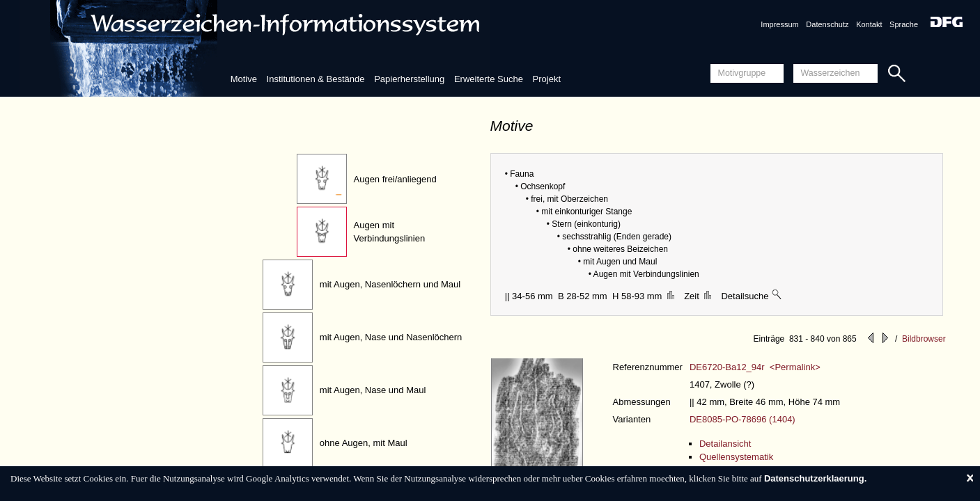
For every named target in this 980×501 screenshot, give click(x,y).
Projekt (547, 79)
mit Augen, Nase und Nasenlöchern (391, 337)
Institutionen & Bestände (316, 79)
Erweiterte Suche (489, 79)
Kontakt (869, 24)
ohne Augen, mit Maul (364, 443)
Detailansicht (725, 444)
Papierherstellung (409, 79)
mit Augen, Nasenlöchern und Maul (390, 284)
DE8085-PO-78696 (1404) (742, 419)
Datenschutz (827, 24)
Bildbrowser (924, 339)
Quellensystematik (736, 457)
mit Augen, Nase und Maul (373, 390)
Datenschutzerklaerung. (815, 478)
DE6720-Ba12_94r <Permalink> (755, 367)
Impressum (779, 24)
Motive (244, 79)
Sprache (904, 24)
